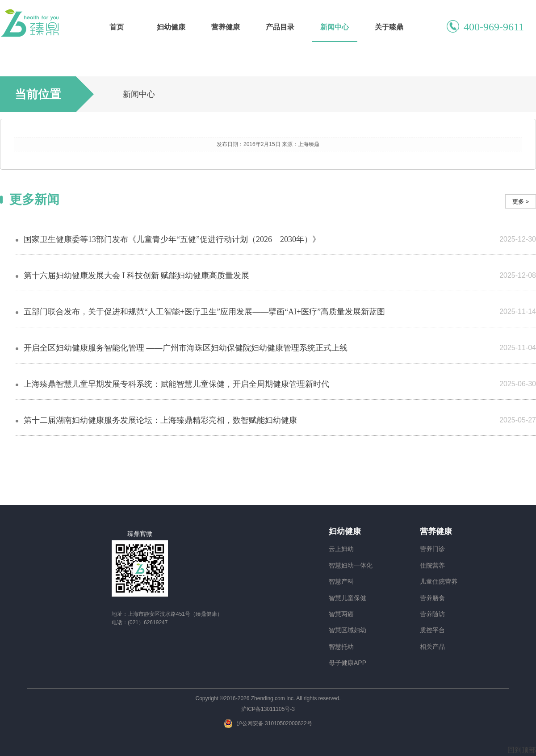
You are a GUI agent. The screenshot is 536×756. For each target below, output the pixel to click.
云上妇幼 (341, 549)
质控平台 (432, 630)
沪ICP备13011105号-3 (268, 709)
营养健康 (226, 27)
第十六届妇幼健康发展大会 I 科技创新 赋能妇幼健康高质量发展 (137, 276)
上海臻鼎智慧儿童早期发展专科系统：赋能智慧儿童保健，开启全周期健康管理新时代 (176, 384)
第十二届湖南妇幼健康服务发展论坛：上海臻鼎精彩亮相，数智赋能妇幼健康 (160, 420)
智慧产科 (341, 581)
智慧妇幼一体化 (351, 565)
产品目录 (280, 27)
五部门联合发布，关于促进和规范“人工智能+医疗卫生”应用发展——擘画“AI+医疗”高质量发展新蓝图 (204, 312)
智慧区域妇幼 (348, 630)
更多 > (521, 202)
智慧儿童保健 (348, 598)
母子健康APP (348, 663)
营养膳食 (432, 598)
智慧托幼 (341, 647)
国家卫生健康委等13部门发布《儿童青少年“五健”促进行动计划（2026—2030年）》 (172, 239)
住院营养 (432, 565)
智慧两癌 (341, 614)
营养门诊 (432, 549)
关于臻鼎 (389, 27)
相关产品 (432, 647)
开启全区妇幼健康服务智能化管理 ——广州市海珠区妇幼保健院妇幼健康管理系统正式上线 (186, 348)
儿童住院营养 (439, 581)
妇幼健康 (171, 27)
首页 (117, 27)
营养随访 (432, 614)
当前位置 (38, 94)
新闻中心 (335, 27)
